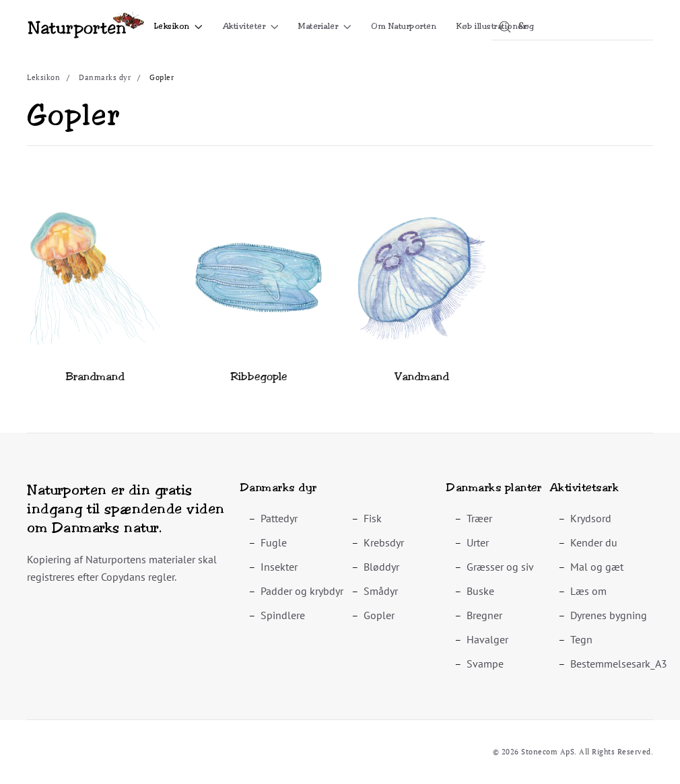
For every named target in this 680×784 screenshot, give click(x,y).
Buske (480, 591)
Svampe (485, 664)
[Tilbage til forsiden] (86, 27)
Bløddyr (381, 567)
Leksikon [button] (178, 26)
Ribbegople (259, 377)
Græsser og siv (500, 567)
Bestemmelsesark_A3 (619, 664)
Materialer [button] (325, 26)
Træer (479, 518)
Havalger (487, 639)
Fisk (373, 518)
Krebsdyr (384, 542)
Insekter (279, 567)
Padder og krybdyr (302, 591)
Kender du (594, 542)
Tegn (581, 639)
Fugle (274, 542)
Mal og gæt (597, 567)
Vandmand (422, 377)
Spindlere (283, 615)
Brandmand (95, 377)
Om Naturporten (404, 26)
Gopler (379, 615)
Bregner (484, 615)
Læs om (588, 591)
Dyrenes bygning (609, 615)
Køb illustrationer (491, 26)
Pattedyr (279, 518)
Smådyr (381, 591)
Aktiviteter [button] (251, 26)
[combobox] (572, 27)
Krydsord (591, 518)
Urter (478, 542)
